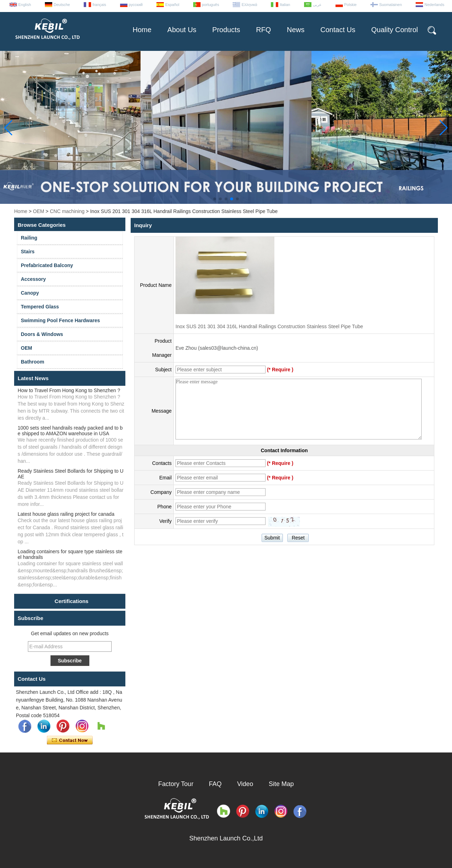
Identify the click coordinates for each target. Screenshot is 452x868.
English (25, 5)
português (211, 5)
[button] (215, 199)
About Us (182, 30)
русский (136, 5)
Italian (285, 5)
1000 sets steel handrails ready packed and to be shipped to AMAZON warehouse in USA (70, 431)
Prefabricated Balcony (47, 265)
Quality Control (394, 30)
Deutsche (62, 5)
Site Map (281, 784)
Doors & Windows (42, 334)
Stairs (28, 252)
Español (172, 5)
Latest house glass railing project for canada (66, 514)
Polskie (350, 5)
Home (142, 30)
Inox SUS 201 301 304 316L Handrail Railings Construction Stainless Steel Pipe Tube (269, 326)
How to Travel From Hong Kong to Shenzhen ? (69, 390)
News (296, 30)
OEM (38, 211)
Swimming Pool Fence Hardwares (60, 320)
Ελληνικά (249, 5)
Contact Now (70, 740)
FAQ (215, 784)
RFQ (263, 30)
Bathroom (32, 362)
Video (245, 784)
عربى (317, 5)
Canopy (30, 293)
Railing (29, 238)
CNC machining (67, 211)
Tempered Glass (40, 307)
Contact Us (338, 30)
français (99, 5)
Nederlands (434, 5)
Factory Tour (176, 784)
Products (226, 30)
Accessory (33, 279)
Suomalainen (391, 5)
